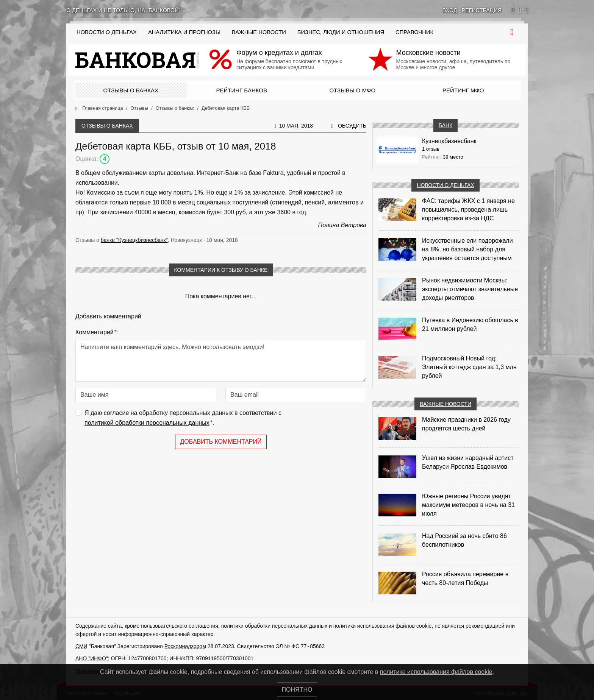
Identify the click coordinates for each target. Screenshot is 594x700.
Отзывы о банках (131, 90)
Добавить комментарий (221, 442)
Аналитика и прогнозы (184, 32)
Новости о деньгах (445, 185)
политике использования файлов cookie (436, 672)
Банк (445, 125)
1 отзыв (431, 149)
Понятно (297, 690)
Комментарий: (97, 332)
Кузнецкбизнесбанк (449, 141)
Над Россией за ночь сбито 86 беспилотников (464, 540)
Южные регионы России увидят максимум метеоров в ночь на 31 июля (468, 505)
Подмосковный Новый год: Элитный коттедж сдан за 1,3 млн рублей (469, 367)
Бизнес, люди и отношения (341, 32)
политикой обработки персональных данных (147, 423)
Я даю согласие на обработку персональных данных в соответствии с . (183, 419)
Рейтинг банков (242, 90)
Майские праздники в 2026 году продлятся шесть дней (466, 424)
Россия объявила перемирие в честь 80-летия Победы (465, 578)
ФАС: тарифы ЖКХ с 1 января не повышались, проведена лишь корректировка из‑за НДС (468, 210)
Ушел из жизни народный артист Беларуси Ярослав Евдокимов (468, 462)
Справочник (414, 32)
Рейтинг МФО (463, 90)
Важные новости (259, 32)
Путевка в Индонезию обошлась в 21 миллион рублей (470, 324)
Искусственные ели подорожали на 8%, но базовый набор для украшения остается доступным (467, 249)
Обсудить (352, 126)
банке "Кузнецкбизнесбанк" (134, 240)
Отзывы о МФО (352, 90)
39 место (453, 157)
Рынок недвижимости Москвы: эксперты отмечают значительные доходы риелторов (470, 289)
